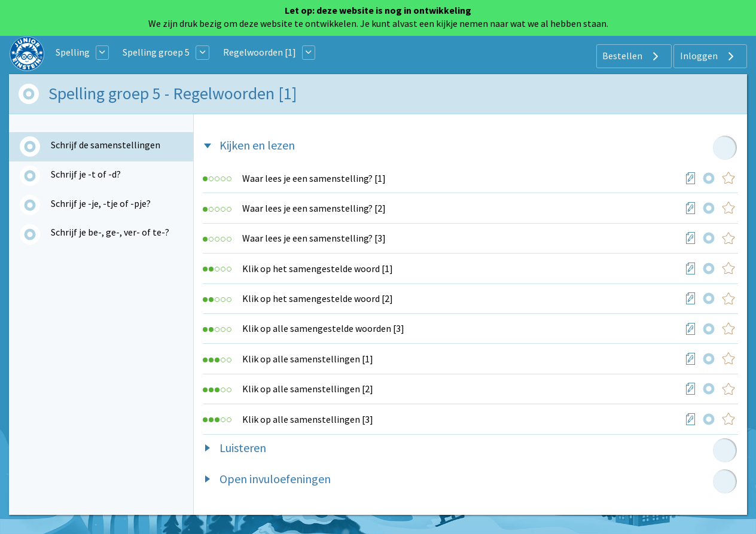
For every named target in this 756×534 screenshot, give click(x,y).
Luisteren (243, 448)
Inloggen (708, 56)
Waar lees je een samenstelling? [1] (314, 178)
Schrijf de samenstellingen (106, 145)
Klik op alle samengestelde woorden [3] (323, 328)
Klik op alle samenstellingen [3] (308, 419)
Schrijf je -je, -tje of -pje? (101, 203)
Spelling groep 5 (156, 52)
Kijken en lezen (257, 145)
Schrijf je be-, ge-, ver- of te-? (110, 232)
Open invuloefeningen (275, 479)
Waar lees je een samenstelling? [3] (314, 238)
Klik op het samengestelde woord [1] (318, 268)
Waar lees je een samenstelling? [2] (314, 208)
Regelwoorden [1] (260, 52)
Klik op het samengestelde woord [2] (318, 298)
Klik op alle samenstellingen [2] (308, 389)
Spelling (73, 52)
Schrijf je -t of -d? (86, 174)
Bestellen (632, 56)
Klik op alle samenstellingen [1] (308, 359)
